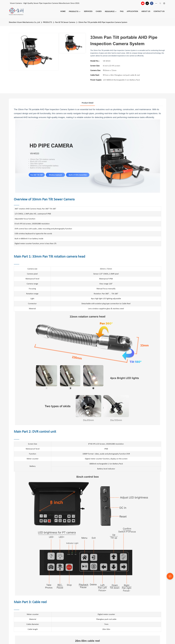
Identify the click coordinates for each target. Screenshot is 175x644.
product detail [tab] (87, 103)
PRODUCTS (47, 22)
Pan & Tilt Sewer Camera (65, 22)
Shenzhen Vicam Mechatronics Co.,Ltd (24, 22)
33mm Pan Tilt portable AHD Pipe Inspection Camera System (103, 22)
